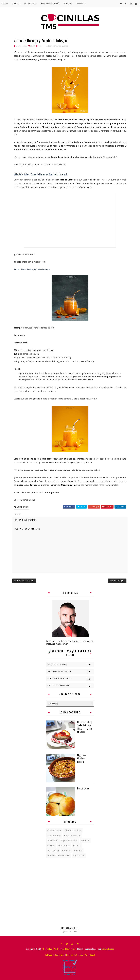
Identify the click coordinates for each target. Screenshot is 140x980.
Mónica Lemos (108, 949)
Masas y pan (54, 835)
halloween (53, 851)
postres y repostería (59, 856)
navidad (78, 851)
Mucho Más (31, 4)
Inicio (5, 4)
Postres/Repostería (50, 4)
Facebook (35, 485)
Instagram (22, 485)
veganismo (79, 856)
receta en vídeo (65, 180)
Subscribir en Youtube (71, 679)
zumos (65, 46)
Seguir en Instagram (71, 686)
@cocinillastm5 (69, 485)
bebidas (85, 840)
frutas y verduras (53, 46)
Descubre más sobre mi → (59, 644)
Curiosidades (54, 830)
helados (66, 851)
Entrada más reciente (24, 581)
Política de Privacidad (55, 955)
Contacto (81, 4)
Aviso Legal (90, 955)
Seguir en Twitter (71, 665)
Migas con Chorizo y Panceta (82, 758)
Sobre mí (68, 4)
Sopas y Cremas (69, 840)
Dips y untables (73, 830)
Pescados (52, 840)
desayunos (64, 846)
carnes (51, 846)
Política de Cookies (75, 955)
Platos (16, 4)
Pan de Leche (83, 788)
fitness (41, 46)
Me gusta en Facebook (71, 672)
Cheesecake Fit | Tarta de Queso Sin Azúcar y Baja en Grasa (85, 727)
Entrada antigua (117, 581)
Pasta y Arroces (73, 835)
